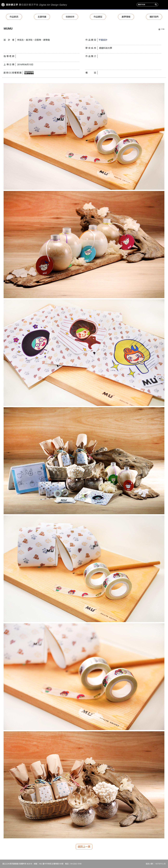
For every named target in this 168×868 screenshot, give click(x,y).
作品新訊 (14, 17)
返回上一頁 (84, 847)
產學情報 (126, 17)
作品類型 (98, 17)
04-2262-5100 (76, 864)
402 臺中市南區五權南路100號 (51, 864)
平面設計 (103, 40)
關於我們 (154, 17)
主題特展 (42, 17)
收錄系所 (70, 17)
